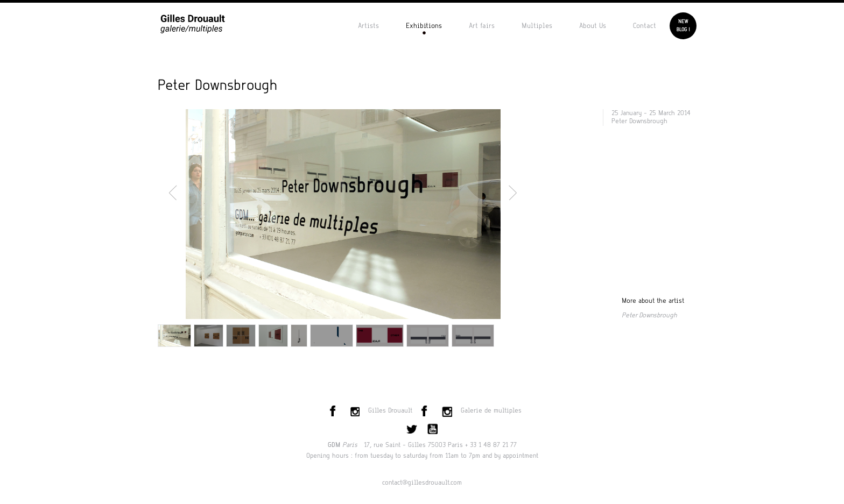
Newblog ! (683, 26)
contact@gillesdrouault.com (422, 482)
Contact (645, 26)
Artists (368, 26)
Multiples (537, 26)
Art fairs (482, 26)
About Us (593, 26)
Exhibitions (424, 26)
